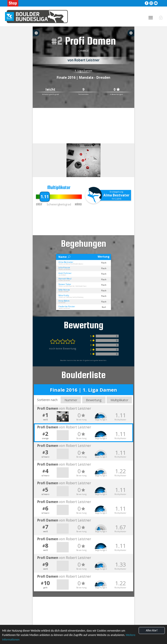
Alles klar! (152, 630)
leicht (50, 90)
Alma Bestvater (116, 195)
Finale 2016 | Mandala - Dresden (83, 77)
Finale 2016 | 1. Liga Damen (83, 390)
